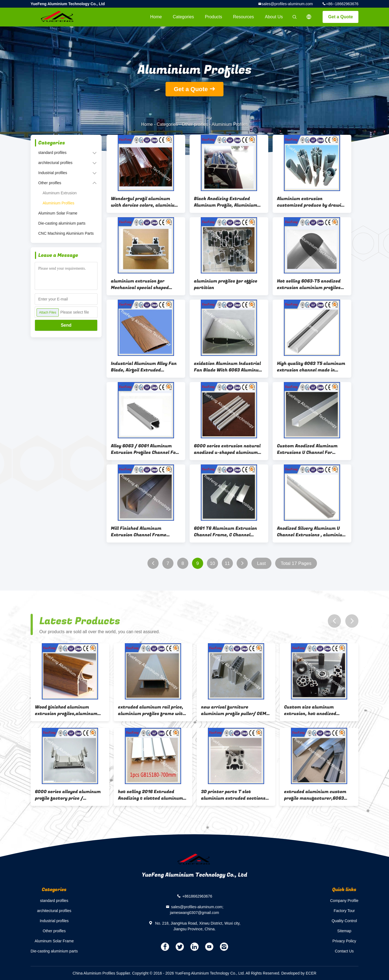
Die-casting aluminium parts (62, 223)
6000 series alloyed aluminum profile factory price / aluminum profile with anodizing (68, 795)
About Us (274, 17)
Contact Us (344, 951)
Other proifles (195, 124)
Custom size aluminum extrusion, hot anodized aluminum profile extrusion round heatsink (314, 710)
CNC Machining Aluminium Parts (66, 233)
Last (261, 563)
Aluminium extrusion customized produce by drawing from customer (312, 202)
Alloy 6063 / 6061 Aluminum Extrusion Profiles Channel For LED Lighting (144, 449)
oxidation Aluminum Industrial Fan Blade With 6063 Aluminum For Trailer (228, 367)
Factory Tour (344, 911)
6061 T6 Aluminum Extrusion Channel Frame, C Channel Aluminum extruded (226, 532)
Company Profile (344, 901)
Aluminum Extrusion (60, 193)
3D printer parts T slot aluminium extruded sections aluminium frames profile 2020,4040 (233, 795)
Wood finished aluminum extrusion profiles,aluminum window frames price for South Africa (69, 710)
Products (213, 17)
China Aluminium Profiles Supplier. (102, 973)
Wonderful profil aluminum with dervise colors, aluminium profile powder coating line (145, 202)
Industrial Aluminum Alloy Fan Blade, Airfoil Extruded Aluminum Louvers (144, 367)
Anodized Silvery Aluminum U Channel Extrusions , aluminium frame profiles (312, 532)
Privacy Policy (344, 941)
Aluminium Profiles (58, 203)
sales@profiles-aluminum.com (287, 4)
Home (156, 17)
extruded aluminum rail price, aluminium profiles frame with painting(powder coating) (152, 710)
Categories (183, 17)
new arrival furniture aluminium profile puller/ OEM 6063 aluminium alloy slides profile (234, 710)
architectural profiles (55, 163)
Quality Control (344, 921)
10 (212, 563)
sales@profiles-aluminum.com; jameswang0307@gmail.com (197, 910)
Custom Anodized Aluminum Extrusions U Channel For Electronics (307, 449)
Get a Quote (341, 17)
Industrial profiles (53, 173)
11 (227, 563)
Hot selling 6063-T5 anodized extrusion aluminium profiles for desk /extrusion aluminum (310, 284)
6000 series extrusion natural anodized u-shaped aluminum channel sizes (227, 449)
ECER (311, 973)
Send (66, 325)
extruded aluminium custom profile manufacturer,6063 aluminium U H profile (315, 795)
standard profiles (52, 153)
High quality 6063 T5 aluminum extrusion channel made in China (311, 367)
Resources (243, 17)
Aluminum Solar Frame (58, 213)
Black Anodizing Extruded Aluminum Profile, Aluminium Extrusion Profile (226, 202)
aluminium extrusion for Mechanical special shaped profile (140, 284)
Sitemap (344, 931)
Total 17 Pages (296, 563)
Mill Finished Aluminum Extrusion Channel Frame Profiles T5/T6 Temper (139, 532)
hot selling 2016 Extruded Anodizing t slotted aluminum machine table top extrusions (151, 795)
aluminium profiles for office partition (226, 284)
